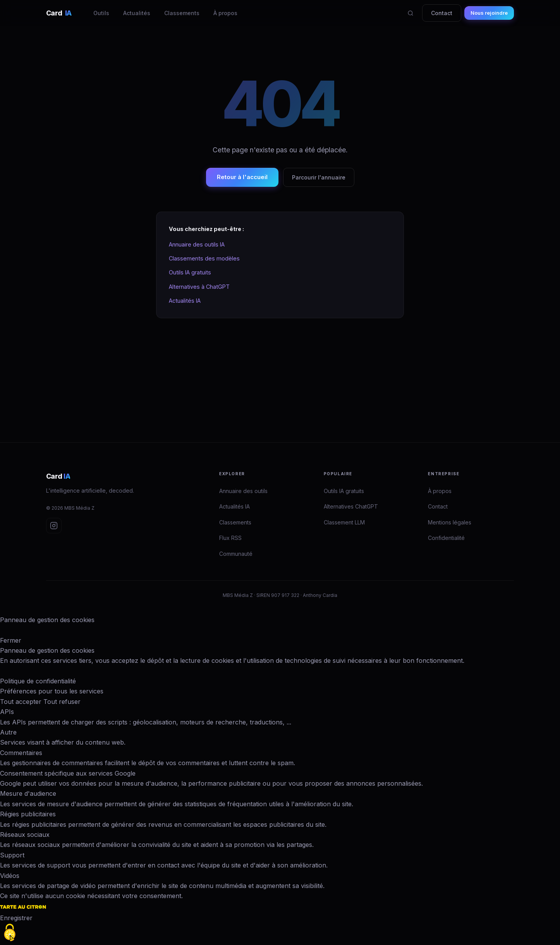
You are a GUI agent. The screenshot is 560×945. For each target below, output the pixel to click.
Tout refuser (62, 702)
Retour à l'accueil (242, 177)
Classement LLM (344, 522)
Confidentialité (446, 538)
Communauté (236, 554)
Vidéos (10, 876)
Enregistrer (16, 918)
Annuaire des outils (243, 491)
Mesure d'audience (28, 793)
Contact (442, 13)
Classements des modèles (204, 258)
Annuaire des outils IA (197, 244)
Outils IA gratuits (190, 272)
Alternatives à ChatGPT (199, 287)
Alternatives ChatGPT (351, 506)
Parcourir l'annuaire (319, 177)
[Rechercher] (411, 13)
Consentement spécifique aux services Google (68, 773)
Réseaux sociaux (25, 835)
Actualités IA (185, 301)
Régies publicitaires (28, 814)
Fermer (11, 640)
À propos (225, 13)
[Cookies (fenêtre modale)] (10, 933)
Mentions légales (450, 522)
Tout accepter (21, 702)
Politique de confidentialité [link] (38, 681)
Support (12, 855)
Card (59, 13)
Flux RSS (230, 538)
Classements (182, 13)
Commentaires (21, 753)
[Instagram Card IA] (54, 526)
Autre (8, 732)
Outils (101, 13)
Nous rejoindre (489, 13)
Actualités (137, 13)
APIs (7, 712)
